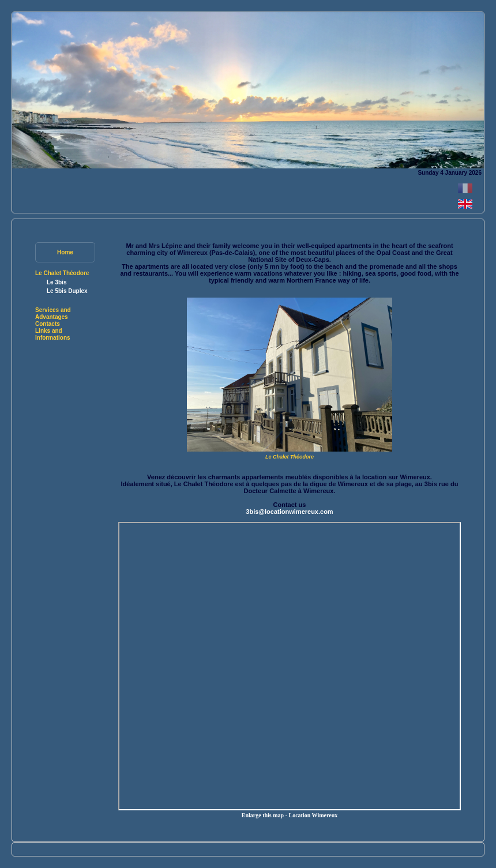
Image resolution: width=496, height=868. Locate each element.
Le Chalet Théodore (62, 273)
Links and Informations (53, 334)
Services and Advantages (53, 313)
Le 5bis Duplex (67, 291)
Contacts (48, 324)
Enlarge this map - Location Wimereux (290, 815)
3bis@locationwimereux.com (289, 512)
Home (65, 252)
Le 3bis (57, 282)
